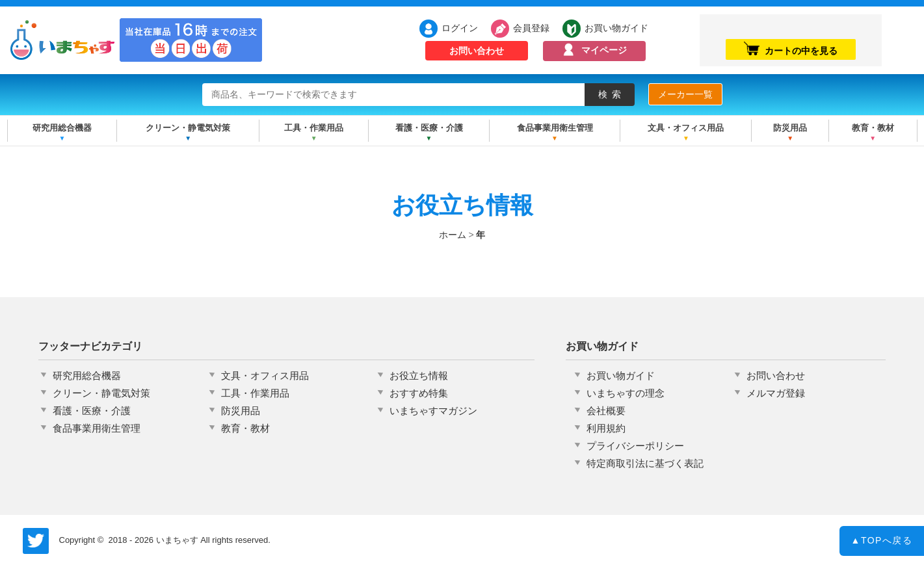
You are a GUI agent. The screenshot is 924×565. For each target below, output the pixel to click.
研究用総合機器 (62, 128)
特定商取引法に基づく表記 (645, 463)
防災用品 (790, 128)
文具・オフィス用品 (686, 128)
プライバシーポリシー (635, 446)
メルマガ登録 (776, 393)
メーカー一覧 (685, 94)
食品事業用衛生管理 (555, 128)
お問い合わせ (477, 51)
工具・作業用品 (314, 128)
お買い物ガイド (616, 28)
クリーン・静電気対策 (188, 128)
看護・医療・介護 (429, 128)
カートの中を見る (791, 49)
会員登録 (531, 28)
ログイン (460, 28)
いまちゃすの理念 (626, 393)
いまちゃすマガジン (433, 411)
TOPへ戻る (882, 544)
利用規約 (606, 428)
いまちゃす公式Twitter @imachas (36, 541)
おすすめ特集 (419, 393)
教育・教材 (873, 128)
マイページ (604, 50)
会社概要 (606, 411)
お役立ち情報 (419, 375)
